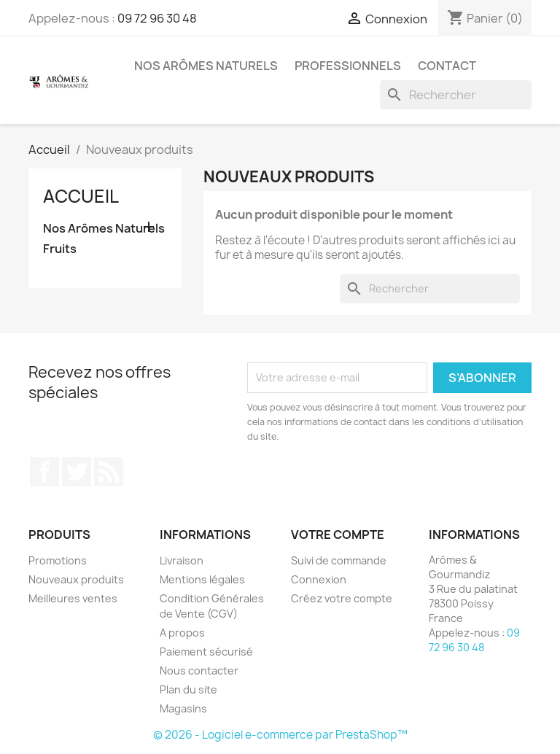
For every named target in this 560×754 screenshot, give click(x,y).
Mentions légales (202, 579)
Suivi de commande (339, 560)
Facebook (44, 472)
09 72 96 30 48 (157, 18)
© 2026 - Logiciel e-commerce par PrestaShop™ (280, 735)
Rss (109, 472)
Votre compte (338, 535)
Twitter (77, 472)
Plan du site (188, 689)
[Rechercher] (456, 95)
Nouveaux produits (76, 579)
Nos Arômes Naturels (206, 66)
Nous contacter (199, 671)
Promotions (58, 560)
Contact (447, 66)
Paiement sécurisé (206, 652)
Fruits (60, 249)
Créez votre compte (342, 598)
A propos (182, 633)
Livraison (182, 560)
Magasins (183, 708)
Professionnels (348, 66)
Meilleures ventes (73, 598)
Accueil (81, 196)
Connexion (319, 579)
